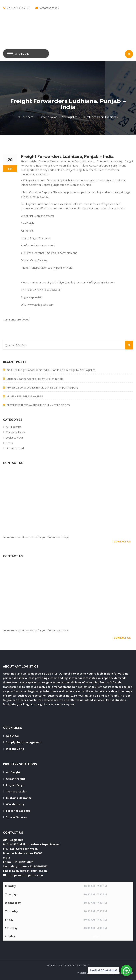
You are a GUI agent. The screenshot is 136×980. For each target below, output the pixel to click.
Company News (15, 432)
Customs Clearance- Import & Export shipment (67, 161)
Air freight (13, 772)
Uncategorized (15, 448)
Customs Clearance (19, 798)
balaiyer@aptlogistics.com (29, 871)
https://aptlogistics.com (26, 875)
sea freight (43, 174)
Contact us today (49, 8)
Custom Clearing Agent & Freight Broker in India (35, 379)
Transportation (17, 791)
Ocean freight (16, 779)
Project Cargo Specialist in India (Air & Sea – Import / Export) (42, 388)
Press (9, 443)
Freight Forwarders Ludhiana (61, 166)
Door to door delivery (110, 161)
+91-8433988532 (38, 866)
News (54, 117)
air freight (31, 161)
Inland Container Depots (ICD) (99, 166)
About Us (12, 736)
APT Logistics (69, 117)
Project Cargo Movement (81, 170)
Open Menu (22, 54)
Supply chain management (24, 742)
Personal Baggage (18, 811)
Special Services (17, 817)
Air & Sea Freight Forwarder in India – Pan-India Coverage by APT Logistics (51, 370)
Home (42, 117)
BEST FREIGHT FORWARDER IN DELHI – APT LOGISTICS (38, 405)
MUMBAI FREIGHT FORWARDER (25, 396)
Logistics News (15, 438)
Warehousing (15, 749)
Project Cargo (15, 785)
